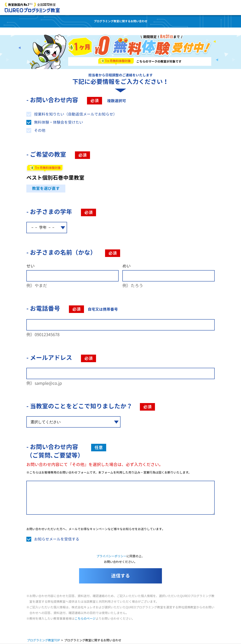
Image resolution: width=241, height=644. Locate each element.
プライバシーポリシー (111, 556)
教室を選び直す (46, 188)
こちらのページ (85, 618)
